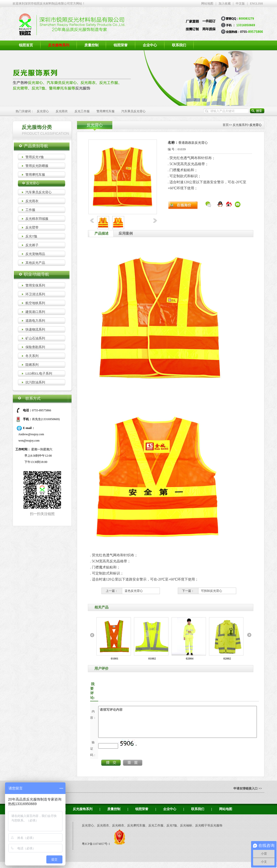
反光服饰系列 (83, 815)
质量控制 (91, 45)
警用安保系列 (35, 285)
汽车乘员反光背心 (133, 111)
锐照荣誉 (121, 45)
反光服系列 (240, 125)
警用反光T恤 (35, 157)
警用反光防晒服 (37, 166)
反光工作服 (82, 111)
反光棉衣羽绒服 (37, 219)
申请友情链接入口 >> (248, 794)
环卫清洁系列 (35, 294)
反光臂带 (32, 227)
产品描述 (101, 233)
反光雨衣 (62, 111)
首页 (226, 125)
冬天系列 (32, 356)
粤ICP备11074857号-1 (96, 850)
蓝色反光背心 (134, 591)
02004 (190, 659)
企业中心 (150, 45)
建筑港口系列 (35, 312)
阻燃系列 (32, 365)
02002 (227, 659)
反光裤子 (32, 245)
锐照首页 (26, 45)
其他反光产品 (35, 263)
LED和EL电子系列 (39, 373)
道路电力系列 (35, 321)
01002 (152, 659)
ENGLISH (256, 4)
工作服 (30, 210)
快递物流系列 (35, 329)
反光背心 (43, 111)
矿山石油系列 (35, 338)
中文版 (240, 4)
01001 (115, 659)
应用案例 (126, 233)
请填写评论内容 (187, 725)
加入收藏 (225, 4)
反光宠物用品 (35, 254)
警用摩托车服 (106, 111)
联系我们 (179, 45)
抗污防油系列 (35, 382)
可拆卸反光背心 (212, 591)
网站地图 (207, 4)
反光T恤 (31, 236)
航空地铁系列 (35, 303)
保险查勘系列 (35, 347)
